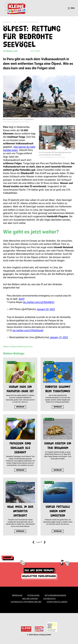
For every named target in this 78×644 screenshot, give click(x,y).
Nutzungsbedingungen (55, 595)
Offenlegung (33, 595)
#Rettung (22, 347)
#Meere (7, 347)
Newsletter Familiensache (39, 576)
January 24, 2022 (46, 309)
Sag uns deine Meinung (39, 570)
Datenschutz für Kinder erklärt (26, 602)
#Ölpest (14, 347)
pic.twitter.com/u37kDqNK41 (39, 302)
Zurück (7, 557)
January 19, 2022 (59, 337)
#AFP (22, 299)
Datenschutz (50, 599)
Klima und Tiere (7, 22)
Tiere (15, 22)
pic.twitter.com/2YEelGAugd (28, 330)
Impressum (17, 595)
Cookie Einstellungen (57, 602)
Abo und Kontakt (30, 599)
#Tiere (30, 347)
